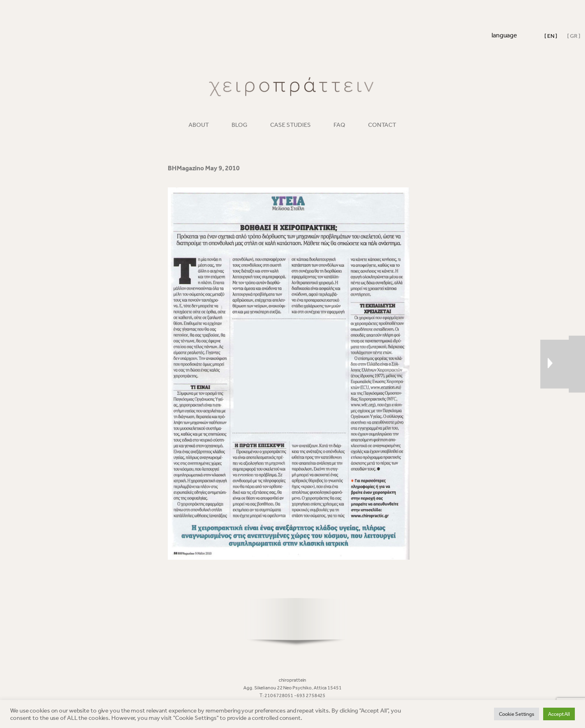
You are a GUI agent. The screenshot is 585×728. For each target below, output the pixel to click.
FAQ (339, 125)
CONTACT (382, 125)
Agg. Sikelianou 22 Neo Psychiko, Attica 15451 (292, 688)
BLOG (239, 125)
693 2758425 (311, 695)
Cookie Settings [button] (517, 714)
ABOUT (199, 125)
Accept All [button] (559, 714)
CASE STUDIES (290, 125)
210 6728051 (279, 695)
